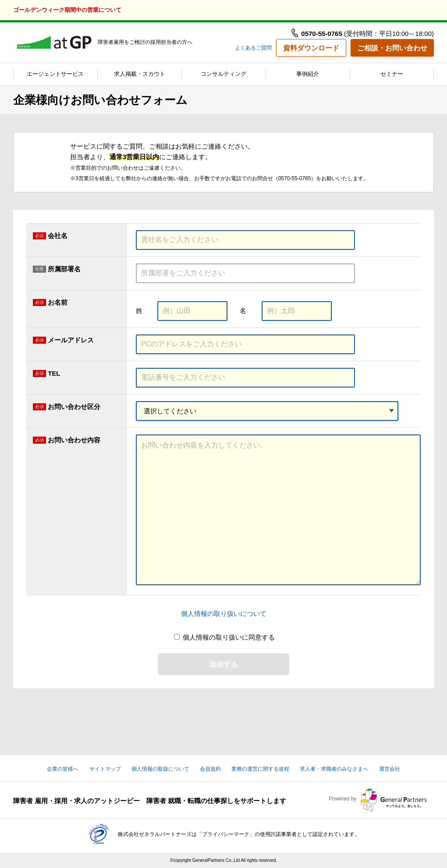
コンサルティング (223, 74)
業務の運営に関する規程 (260, 769)
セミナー (392, 74)
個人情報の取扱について (160, 769)
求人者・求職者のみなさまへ (334, 769)
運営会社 (390, 769)
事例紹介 (308, 74)
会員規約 (210, 769)
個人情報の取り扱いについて (224, 614)
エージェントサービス (55, 74)
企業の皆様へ (63, 769)
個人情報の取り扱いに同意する (229, 637)
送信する (223, 664)
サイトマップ (105, 769)
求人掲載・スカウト (140, 74)
